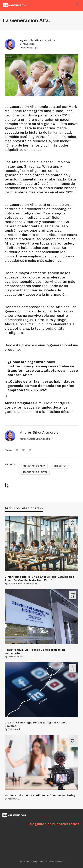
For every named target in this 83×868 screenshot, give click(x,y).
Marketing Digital (31, 48)
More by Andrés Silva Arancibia (37, 439)
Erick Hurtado (14, 729)
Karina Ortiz (13, 799)
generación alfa (34, 466)
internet (61, 466)
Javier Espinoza (16, 657)
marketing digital (35, 472)
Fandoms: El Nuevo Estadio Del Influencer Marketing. (41, 795)
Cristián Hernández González (22, 584)
